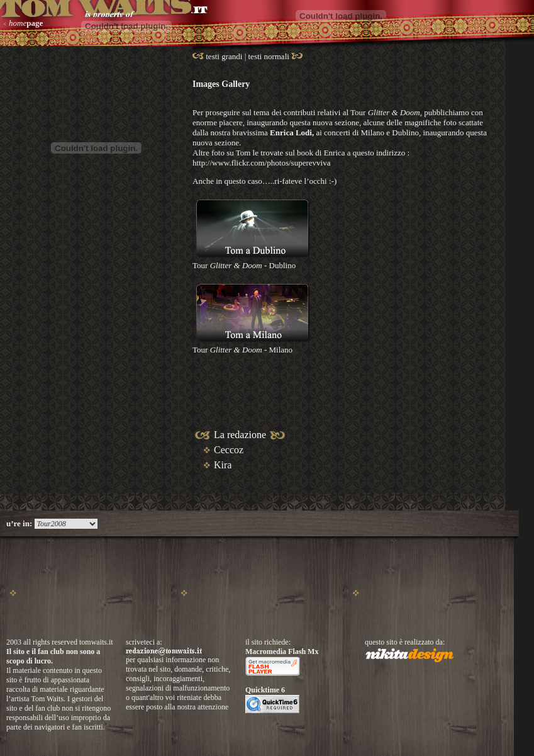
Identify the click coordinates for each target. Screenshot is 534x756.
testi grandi (224, 56)
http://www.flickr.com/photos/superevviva (261, 163)
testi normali (270, 56)
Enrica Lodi (291, 133)
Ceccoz (229, 450)
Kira (223, 465)
